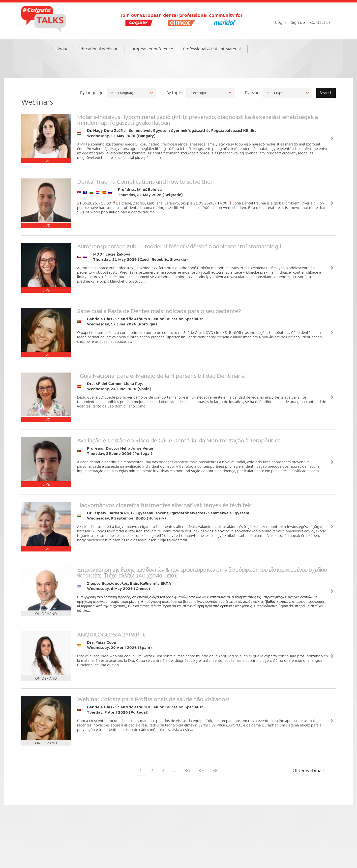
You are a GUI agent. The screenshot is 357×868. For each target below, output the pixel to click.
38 (215, 770)
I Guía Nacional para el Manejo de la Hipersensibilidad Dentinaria (161, 375)
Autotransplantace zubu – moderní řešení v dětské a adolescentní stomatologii (179, 246)
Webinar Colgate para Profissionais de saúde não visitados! (153, 699)
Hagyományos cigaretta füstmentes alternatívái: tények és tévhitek (164, 505)
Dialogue (60, 49)
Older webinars (309, 770)
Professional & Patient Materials (213, 49)
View (332, 139)
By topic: (175, 92)
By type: (253, 92)
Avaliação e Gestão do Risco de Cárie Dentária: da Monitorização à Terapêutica (179, 440)
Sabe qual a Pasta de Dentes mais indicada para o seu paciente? (159, 311)
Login (281, 22)
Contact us (320, 22)
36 (187, 770)
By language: (92, 92)
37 (201, 770)
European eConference (151, 49)
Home (38, 54)
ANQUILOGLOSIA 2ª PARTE (111, 634)
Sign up (298, 22)
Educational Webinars (99, 49)
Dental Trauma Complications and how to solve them (146, 181)
